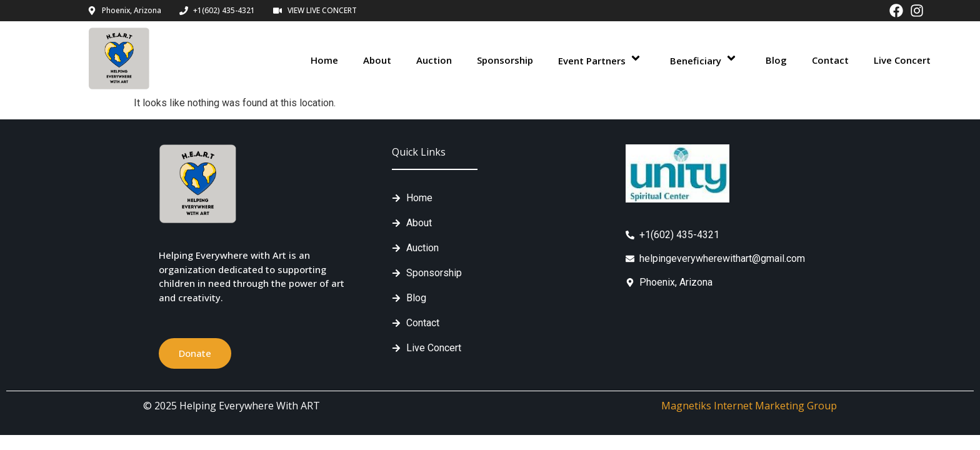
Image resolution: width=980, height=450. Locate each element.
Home (324, 60)
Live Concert (902, 60)
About (377, 60)
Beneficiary (705, 60)
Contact (830, 60)
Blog (776, 60)
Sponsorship (505, 60)
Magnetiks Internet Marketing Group (749, 406)
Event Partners (602, 60)
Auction (434, 60)
